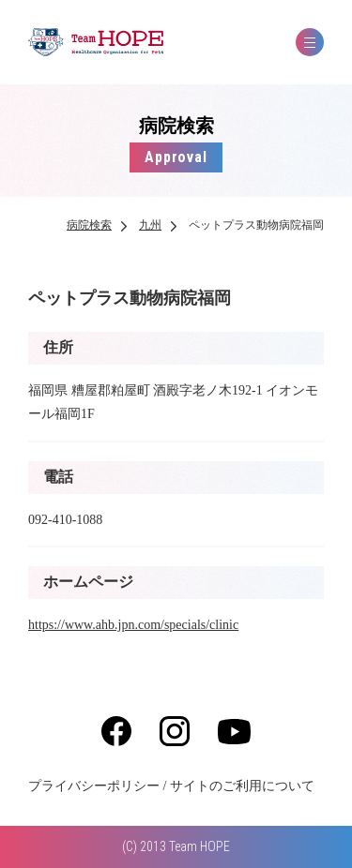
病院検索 (89, 225)
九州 (150, 225)
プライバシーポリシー (94, 786)
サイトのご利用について (242, 786)
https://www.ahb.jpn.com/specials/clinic (133, 625)
